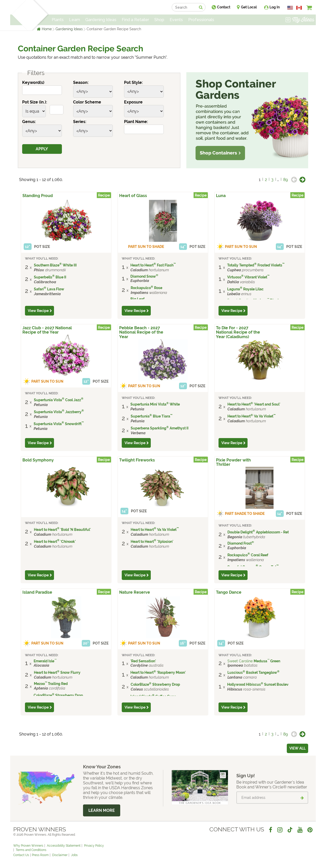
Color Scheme (87, 102)
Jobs (74, 855)
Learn (74, 20)
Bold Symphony (38, 460)
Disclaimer (60, 855)
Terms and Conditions (31, 850)
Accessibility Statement (64, 846)
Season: (81, 83)
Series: (80, 122)
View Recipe (38, 311)
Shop (159, 20)
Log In (275, 7)
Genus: (29, 122)
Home (47, 29)
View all (297, 748)
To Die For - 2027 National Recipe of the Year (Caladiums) (238, 332)
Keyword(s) (33, 83)
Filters (32, 73)
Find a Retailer (135, 20)
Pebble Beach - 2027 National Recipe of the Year (141, 332)
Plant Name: (136, 122)
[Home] (19, 15)
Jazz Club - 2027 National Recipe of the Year (47, 330)
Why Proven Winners (28, 846)
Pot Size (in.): (35, 102)
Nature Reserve (135, 592)
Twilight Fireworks (137, 460)
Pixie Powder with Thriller (233, 462)
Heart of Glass (133, 196)
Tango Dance (229, 592)
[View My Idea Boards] (300, 20)
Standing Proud (38, 196)
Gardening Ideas (69, 29)
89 (286, 180)
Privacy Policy (94, 846)
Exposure (133, 102)
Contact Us (21, 855)
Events (176, 20)
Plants (58, 20)
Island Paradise (37, 592)
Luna (221, 196)
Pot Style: (133, 83)
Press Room (40, 855)
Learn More (102, 810)
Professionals (201, 20)
